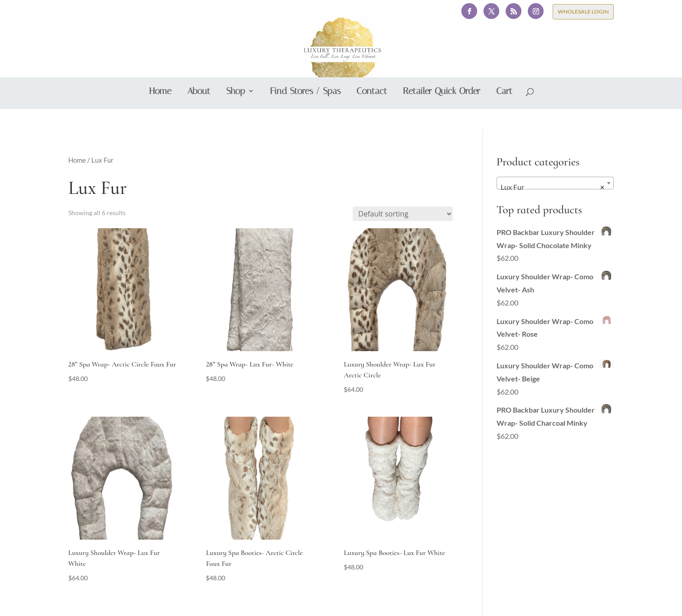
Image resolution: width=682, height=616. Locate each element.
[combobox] (555, 183)
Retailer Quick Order (442, 111)
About (199, 111)
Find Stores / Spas (305, 111)
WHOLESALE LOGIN (583, 12)
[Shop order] (403, 214)
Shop (236, 111)
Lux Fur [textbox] (553, 187)
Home (160, 111)
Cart (504, 111)
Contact (372, 111)
